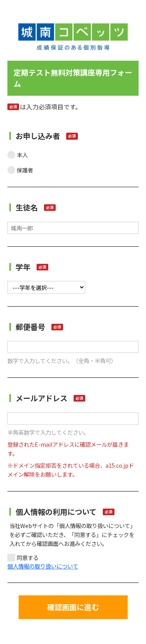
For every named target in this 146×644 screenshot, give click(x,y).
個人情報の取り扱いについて (43, 566)
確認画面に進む (73, 607)
